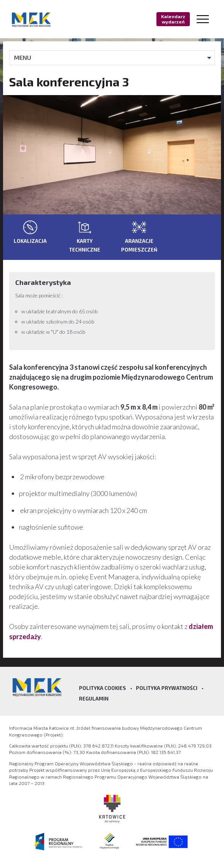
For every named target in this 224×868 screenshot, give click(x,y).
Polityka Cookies (103, 688)
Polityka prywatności (167, 688)
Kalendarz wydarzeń (173, 19)
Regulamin (94, 699)
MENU (23, 57)
